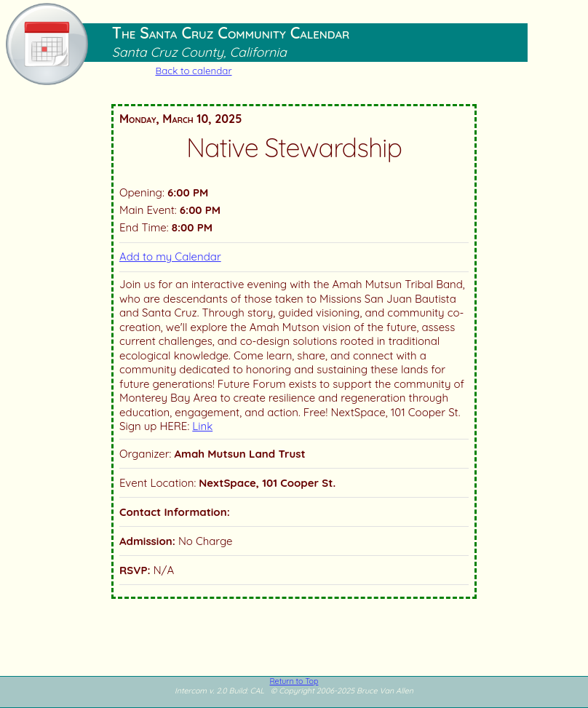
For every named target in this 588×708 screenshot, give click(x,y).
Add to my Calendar (170, 256)
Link (202, 426)
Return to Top (294, 681)
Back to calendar (194, 71)
